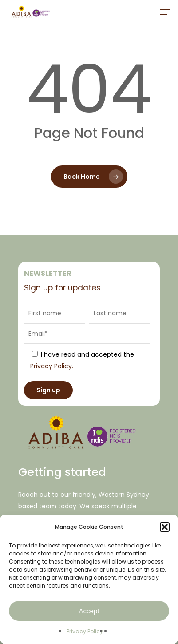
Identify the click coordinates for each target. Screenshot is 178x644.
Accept (89, 611)
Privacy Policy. (52, 366)
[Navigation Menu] (165, 12)
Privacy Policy (85, 631)
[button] (165, 527)
